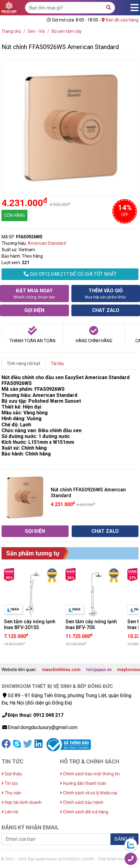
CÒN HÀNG (14, 215)
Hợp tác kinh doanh (22, 802)
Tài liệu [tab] (57, 363)
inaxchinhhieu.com (61, 670)
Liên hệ (10, 812)
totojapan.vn (99, 670)
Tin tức (10, 783)
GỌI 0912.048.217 (70, 274)
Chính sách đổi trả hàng (84, 812)
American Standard (47, 243)
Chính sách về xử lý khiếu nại (89, 793)
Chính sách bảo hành (82, 802)
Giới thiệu (12, 774)
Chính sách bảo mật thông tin (90, 774)
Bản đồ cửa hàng (120, 20)
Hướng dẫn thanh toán (83, 783)
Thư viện (11, 793)
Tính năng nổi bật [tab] (24, 363)
